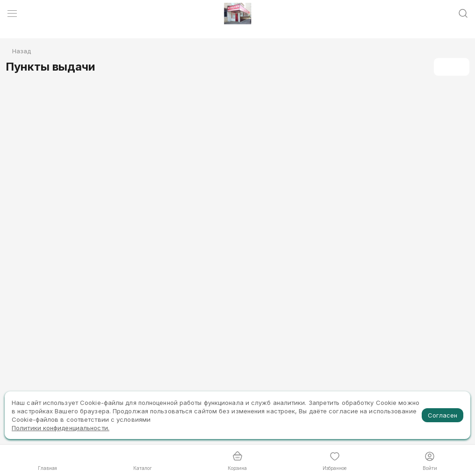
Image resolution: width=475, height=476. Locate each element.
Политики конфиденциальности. (61, 428)
